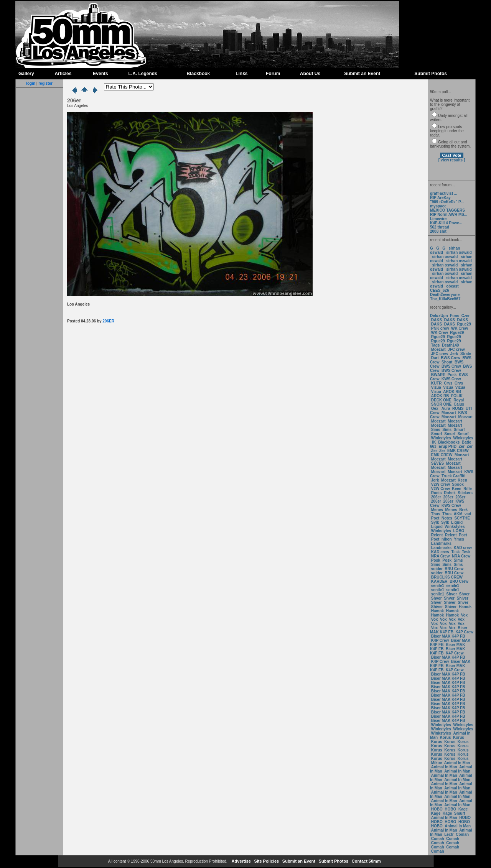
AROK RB (452, 392)
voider (437, 569)
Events (100, 74)
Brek (463, 510)
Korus (446, 737)
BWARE (438, 375)
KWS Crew (451, 379)
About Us (310, 74)
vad (468, 514)
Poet (435, 518)
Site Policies (266, 861)
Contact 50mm (366, 861)
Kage (463, 809)
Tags (436, 345)
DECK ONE (442, 400)
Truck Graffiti (453, 476)
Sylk (435, 522)
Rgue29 (464, 324)
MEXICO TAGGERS (447, 210)
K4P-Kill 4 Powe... (446, 223)
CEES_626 (439, 290)
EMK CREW (458, 451)
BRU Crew (454, 569)
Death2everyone (445, 295)
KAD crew (463, 548)
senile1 (438, 586)
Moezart (438, 349)
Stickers (465, 493)
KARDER (439, 581)
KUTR (437, 383)
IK (434, 442)
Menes (437, 510)
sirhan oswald (459, 252)
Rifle (468, 489)
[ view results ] (452, 160)
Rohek (450, 493)
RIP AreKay (440, 198)
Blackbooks (449, 442)
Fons (455, 316)
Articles (63, 74)
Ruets (437, 493)
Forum (273, 74)
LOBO (459, 531)
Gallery (26, 74)
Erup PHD (447, 446)
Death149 (450, 345)
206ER (108, 321)
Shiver (463, 598)
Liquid (457, 522)
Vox (465, 615)
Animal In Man (457, 763)
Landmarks (441, 543)
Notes (447, 518)
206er (436, 497)
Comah (462, 834)
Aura (445, 409)
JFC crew (456, 349)
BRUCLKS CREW (447, 577)
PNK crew (440, 328)
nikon (447, 539)
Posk (452, 375)
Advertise (241, 861)
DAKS (437, 320)
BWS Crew (451, 358)
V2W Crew (441, 484)
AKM (458, 514)
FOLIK (457, 396)
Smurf (459, 430)
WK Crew (460, 328)
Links (241, 74)
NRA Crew (441, 556)
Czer (466, 316)
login (31, 83)
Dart (435, 358)
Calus (459, 404)
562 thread (440, 227)
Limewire (438, 219)
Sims (436, 430)
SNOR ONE (441, 404)
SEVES (438, 463)
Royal (459, 400)
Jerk (455, 354)
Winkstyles (441, 438)
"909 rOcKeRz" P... (447, 202)
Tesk (456, 552)
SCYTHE (462, 518)
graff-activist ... (444, 193)
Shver (451, 594)
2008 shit (438, 231)
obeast (452, 286)
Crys (448, 383)
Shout (447, 362)
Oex (435, 409)
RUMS (458, 409)
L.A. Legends (143, 74)
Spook (458, 484)
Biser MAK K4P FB (449, 630)
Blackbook (199, 74)
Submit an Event (362, 74)
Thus (436, 514)
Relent (437, 535)
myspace (438, 206)
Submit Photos (431, 74)
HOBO (437, 809)
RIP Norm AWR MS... (449, 215)
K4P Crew (465, 632)
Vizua (436, 387)
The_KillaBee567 (445, 299)
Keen (462, 480)
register (45, 83)
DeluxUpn (439, 316)
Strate (466, 354)
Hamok (465, 607)
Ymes (459, 539)
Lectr (449, 834)
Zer (461, 446)
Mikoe (437, 763)
